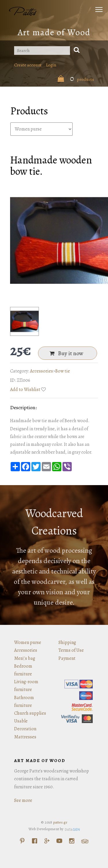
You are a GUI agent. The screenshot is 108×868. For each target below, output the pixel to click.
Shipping (67, 642)
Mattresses (25, 737)
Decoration (25, 729)
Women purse (28, 642)
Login (51, 65)
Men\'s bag (25, 658)
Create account (28, 65)
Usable (21, 721)
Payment (67, 658)
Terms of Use (71, 650)
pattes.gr (60, 822)
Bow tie (63, 371)
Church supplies (30, 713)
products (76, 79)
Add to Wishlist (25, 390)
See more (23, 800)
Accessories (41, 371)
